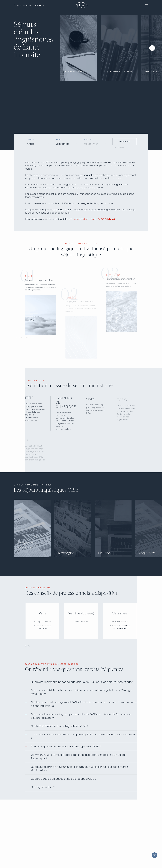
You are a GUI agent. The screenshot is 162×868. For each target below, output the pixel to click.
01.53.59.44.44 (107, 219)
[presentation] (152, 48)
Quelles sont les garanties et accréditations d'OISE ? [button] (64, 779)
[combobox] (38, 144)
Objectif (88, 140)
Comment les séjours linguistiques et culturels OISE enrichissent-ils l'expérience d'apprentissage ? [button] (81, 716)
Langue (30, 140)
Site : (38, 5)
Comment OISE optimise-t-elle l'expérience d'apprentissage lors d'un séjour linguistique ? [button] (78, 757)
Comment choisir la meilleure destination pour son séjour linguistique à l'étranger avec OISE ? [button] (82, 692)
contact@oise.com (85, 219)
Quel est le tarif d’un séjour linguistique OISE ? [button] (60, 726)
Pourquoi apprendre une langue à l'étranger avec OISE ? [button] (66, 746)
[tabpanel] (42, 621)
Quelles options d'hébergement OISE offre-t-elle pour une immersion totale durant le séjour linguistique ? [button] (84, 704)
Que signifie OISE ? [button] (43, 787)
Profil (59, 140)
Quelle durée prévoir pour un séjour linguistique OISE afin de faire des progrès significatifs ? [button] (79, 769)
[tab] (81, 682)
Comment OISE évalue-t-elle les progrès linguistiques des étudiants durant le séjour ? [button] (83, 736)
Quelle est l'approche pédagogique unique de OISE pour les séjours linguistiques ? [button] (83, 682)
